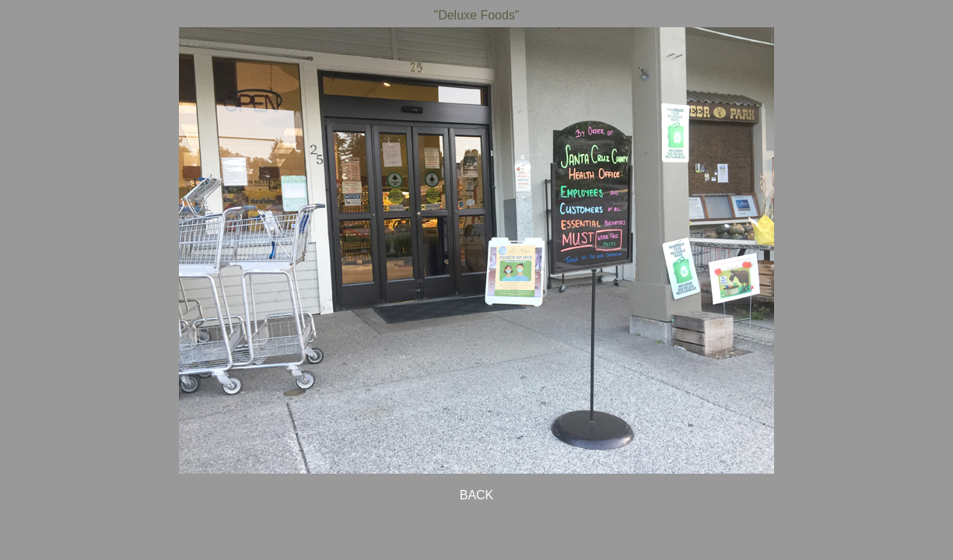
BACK (477, 495)
